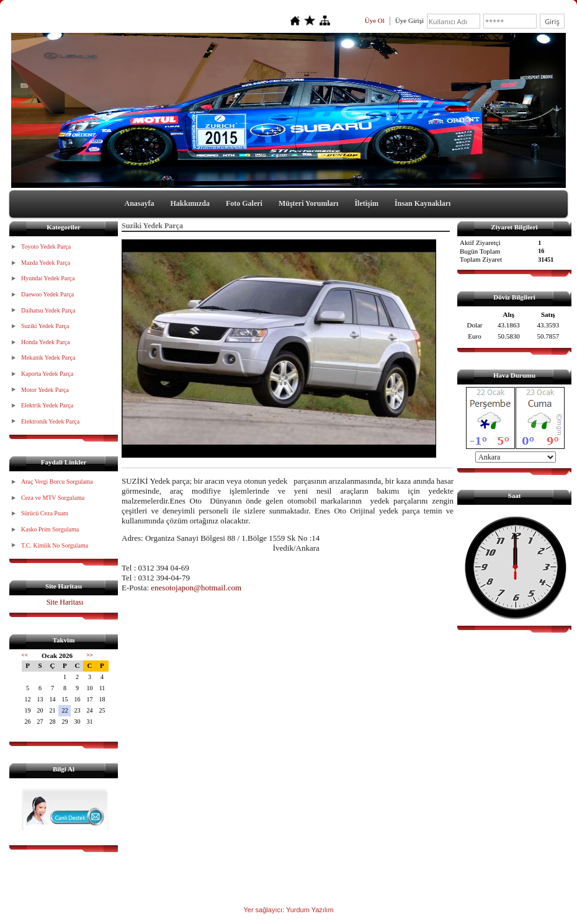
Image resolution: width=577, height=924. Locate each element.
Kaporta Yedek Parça (47, 374)
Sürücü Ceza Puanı (45, 513)
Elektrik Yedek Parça (47, 405)
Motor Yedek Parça (45, 390)
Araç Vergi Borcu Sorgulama (57, 482)
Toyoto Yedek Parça (46, 247)
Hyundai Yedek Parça (48, 278)
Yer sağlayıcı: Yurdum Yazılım (288, 910)
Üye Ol (375, 20)
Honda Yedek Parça (46, 342)
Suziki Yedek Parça (45, 326)
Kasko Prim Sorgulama (50, 529)
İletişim (366, 203)
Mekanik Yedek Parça (48, 358)
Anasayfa (140, 203)
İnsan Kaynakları (423, 203)
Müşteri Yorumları (309, 203)
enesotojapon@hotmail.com (196, 588)
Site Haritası (65, 602)
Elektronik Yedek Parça (50, 421)
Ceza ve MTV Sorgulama (53, 498)
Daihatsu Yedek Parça (48, 310)
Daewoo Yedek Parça (47, 294)
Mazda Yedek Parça (46, 263)
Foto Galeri (244, 203)
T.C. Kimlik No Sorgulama (55, 545)
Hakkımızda (190, 203)
